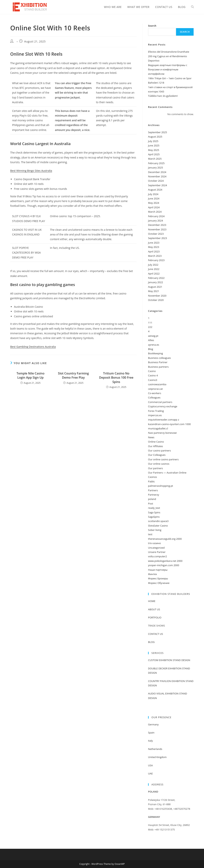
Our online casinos (159, 464)
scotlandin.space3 (158, 521)
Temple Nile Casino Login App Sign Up (30, 375)
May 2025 (154, 150)
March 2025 (155, 159)
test (150, 534)
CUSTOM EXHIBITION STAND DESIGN (169, 660)
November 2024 (157, 176)
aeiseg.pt (153, 336)
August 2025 (155, 137)
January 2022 (156, 282)
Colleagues (154, 397)
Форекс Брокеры (158, 578)
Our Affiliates (156, 446)
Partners (153, 490)
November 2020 (157, 296)
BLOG (151, 642)
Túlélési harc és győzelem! (163, 96)
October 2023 (156, 234)
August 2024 (155, 190)
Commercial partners (160, 402)
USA (150, 765)
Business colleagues (160, 358)
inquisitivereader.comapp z (164, 420)
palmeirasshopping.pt (161, 486)
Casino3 (153, 380)
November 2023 (157, 229)
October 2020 (156, 300)
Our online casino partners (163, 459)
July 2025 (153, 141)
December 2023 (157, 225)
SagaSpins (154, 517)
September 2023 (158, 238)
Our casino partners (160, 451)
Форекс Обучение (159, 583)
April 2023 (154, 251)
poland (152, 499)
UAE (150, 773)
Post (151, 504)
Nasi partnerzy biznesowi (162, 433)
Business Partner (158, 362)
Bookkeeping (156, 353)
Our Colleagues (157, 455)
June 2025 (154, 145)
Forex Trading (156, 411)
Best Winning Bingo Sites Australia (31, 171)
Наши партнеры (158, 570)
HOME (152, 601)
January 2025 (156, 168)
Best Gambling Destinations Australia (33, 347)
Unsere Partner (157, 552)
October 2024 (156, 181)
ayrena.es (154, 345)
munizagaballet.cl (158, 428)
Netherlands (155, 749)
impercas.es (155, 415)
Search (152, 26)
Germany (153, 724)
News (151, 437)
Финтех (153, 574)
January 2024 (156, 221)
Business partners (158, 367)
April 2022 (154, 274)
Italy (150, 741)
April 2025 (154, 154)
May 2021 (154, 291)
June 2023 (154, 243)
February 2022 (156, 278)
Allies (151, 340)
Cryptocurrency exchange (163, 406)
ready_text (154, 508)
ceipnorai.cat (155, 389)
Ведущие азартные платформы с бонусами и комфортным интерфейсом (168, 70)
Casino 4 (153, 375)
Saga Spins (154, 512)
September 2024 (158, 185)
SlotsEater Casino (158, 526)
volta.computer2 (158, 556)
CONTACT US (156, 634)
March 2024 (155, 212)
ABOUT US (154, 609)
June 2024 (154, 198)
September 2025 (158, 132)
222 (150, 327)
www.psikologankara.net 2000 (165, 561)
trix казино (155, 543)
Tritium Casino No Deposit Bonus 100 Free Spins (116, 378)
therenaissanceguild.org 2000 (165, 539)
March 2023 (155, 256)
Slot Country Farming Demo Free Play (73, 375)
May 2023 (154, 247)
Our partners (156, 468)
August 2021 (155, 287)
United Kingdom (157, 757)
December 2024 (157, 172)
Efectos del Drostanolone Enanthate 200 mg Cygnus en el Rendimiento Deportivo (169, 56)
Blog (151, 349)
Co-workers (155, 393)
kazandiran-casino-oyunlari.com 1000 (169, 424)
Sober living (155, 530)
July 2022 (153, 265)
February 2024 (156, 216)
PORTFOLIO (155, 617)
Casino (152, 371)
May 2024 (154, 203)
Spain (151, 733)
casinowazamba (157, 384)
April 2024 (154, 207)
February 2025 (156, 163)
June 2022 (154, 269)
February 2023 (156, 260)
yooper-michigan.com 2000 (164, 565)
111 (150, 323)
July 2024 (153, 194)
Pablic (151, 481)
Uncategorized (156, 548)
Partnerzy (154, 495)
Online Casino (156, 442)
